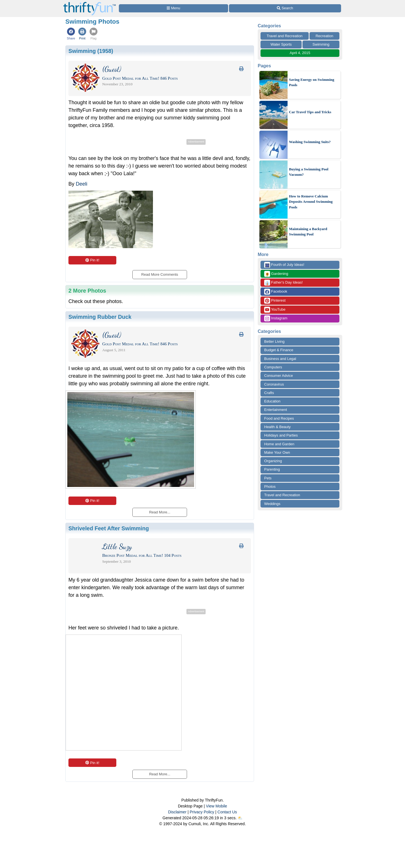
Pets (268, 478)
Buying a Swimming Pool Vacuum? (309, 172)
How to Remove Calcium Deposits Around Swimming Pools (311, 202)
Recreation (324, 36)
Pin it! (92, 260)
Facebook (276, 292)
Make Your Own (277, 452)
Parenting (272, 469)
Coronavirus (274, 384)
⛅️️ (240, 818)
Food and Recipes (279, 418)
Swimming (321, 44)
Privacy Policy (202, 812)
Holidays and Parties (281, 435)
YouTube (275, 310)
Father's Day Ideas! (283, 283)
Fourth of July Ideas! (284, 265)
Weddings (272, 504)
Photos (270, 487)
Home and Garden (279, 444)
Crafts (269, 393)
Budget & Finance (279, 350)
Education (272, 401)
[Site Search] (285, 8)
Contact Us (227, 812)
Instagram (276, 318)
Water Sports (281, 44)
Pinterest (275, 301)
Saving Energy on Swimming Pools (312, 82)
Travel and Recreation (285, 36)
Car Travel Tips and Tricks (310, 112)
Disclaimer (177, 812)
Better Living (274, 341)
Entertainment (276, 410)
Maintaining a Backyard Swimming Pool (308, 232)
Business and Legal (280, 359)
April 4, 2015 (300, 53)
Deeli (82, 184)
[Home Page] (90, 3)
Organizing (273, 461)
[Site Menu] (173, 8)
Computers (273, 367)
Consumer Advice (279, 376)
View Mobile (216, 806)
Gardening (276, 274)
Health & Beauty (277, 427)
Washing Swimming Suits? (310, 142)
